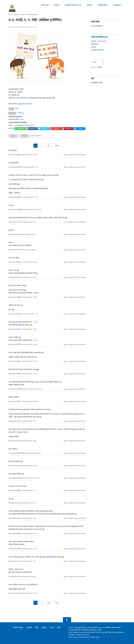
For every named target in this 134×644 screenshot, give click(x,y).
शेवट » (57, 145)
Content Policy (94, 637)
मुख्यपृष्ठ (16, 15)
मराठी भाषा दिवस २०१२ (16, 119)
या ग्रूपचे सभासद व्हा (97, 50)
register (27, 136)
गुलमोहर (89, 5)
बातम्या (52, 628)
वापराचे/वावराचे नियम (75, 630)
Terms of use (73, 637)
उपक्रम (16, 109)
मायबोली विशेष (103, 5)
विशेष (37, 628)
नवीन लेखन (45, 5)
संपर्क (100, 630)
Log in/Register (97, 26)
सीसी (59, 628)
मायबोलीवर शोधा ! (97, 83)
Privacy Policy (84, 637)
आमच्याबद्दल (94, 630)
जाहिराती (44, 628)
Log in (14, 136)
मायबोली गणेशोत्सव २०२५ (73, 5)
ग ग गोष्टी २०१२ (20, 113)
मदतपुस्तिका (117, 5)
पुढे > (49, 145)
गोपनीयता (86, 630)
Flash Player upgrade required (20, 104)
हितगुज (57, 5)
